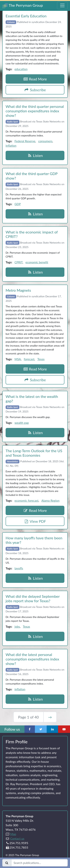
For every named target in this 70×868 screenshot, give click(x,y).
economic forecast (27, 500)
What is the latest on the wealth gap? (32, 399)
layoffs (19, 568)
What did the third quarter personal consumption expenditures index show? (35, 111)
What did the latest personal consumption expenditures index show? (32, 659)
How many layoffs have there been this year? (34, 540)
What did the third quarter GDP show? (32, 176)
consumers (45, 141)
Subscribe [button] (35, 90)
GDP (18, 204)
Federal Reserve (25, 141)
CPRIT (19, 262)
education (21, 69)
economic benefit (37, 262)
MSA (18, 359)
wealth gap (22, 423)
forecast (29, 359)
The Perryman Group (23, 6)
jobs (17, 626)
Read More (35, 79)
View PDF (35, 521)
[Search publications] (39, 863)
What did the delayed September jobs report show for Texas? (33, 599)
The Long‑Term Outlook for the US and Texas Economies (34, 453)
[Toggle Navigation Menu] (62, 5)
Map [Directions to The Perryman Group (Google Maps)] (13, 834)
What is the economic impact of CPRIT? (32, 234)
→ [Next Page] (50, 717)
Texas (41, 359)
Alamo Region (50, 500)
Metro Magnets (18, 290)
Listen (35, 155)
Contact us (17, 838)
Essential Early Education (26, 16)
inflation (11, 145)
